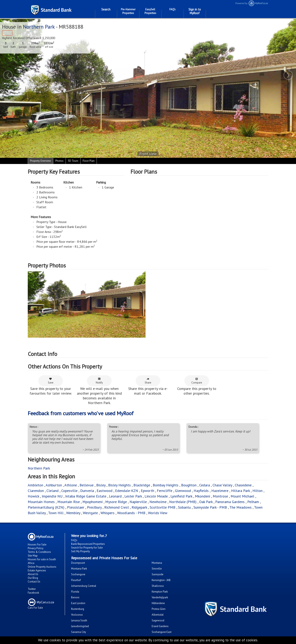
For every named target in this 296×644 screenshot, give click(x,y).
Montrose (220, 496)
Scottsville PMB (162, 507)
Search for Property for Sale (87, 548)
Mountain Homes (41, 502)
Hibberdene (158, 603)
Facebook (33, 593)
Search (106, 9)
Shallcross (158, 586)
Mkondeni (202, 496)
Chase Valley (222, 485)
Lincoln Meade (156, 496)
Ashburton (54, 485)
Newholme (158, 502)
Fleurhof (76, 580)
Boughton (189, 485)
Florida (75, 592)
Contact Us (34, 582)
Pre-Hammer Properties (128, 11)
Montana (157, 563)
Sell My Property (80, 551)
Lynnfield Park (181, 496)
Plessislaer (76, 507)
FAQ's (172, 9)
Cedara (205, 485)
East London (78, 603)
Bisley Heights (119, 485)
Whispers (108, 513)
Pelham (253, 502)
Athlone (71, 485)
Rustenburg (78, 609)
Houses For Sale (37, 545)
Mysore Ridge (116, 502)
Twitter (32, 589)
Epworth (147, 491)
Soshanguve (78, 574)
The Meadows (240, 507)
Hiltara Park (240, 491)
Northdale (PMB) (183, 502)
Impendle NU (52, 496)
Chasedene (243, 485)
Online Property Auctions (42, 567)
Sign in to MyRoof (195, 11)
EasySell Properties (150, 11)
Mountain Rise (69, 502)
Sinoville (157, 569)
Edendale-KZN (127, 491)
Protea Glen (159, 609)
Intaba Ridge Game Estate (86, 496)
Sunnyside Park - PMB (210, 507)
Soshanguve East (162, 632)
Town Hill (56, 513)
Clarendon (36, 491)
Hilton (257, 491)
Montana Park (79, 569)
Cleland (53, 491)
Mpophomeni (92, 502)
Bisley (101, 485)
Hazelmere (220, 491)
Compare (197, 381)
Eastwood (105, 491)
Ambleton (35, 485)
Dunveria (87, 491)
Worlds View (158, 513)
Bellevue (87, 485)
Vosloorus (77, 615)
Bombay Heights (166, 485)
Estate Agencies (37, 570)
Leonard (115, 496)
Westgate (90, 513)
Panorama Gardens (230, 502)
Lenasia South (79, 620)
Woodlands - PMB (131, 513)
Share (148, 381)
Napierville (138, 502)
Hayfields (201, 491)
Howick (33, 496)
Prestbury (94, 507)
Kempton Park (160, 592)
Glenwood (183, 491)
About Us (33, 574)
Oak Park (206, 502)
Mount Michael (242, 496)
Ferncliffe (165, 491)
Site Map (33, 556)
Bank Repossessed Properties (88, 544)
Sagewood (158, 620)
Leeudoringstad (80, 626)
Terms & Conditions (39, 552)
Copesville (69, 491)
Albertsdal (158, 615)
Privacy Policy (36, 548)
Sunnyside (158, 574)
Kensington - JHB (161, 580)
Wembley (73, 513)
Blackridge (142, 485)
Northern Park (39, 27)
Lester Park (133, 496)
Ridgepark (139, 507)
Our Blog (33, 578)
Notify (99, 381)
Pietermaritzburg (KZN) (46, 507)
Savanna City (79, 632)
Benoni (75, 597)
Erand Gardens (160, 626)
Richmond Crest (117, 507)
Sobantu (184, 507)
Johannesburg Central (84, 586)
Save (51, 381)
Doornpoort (78, 563)
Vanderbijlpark (160, 597)
